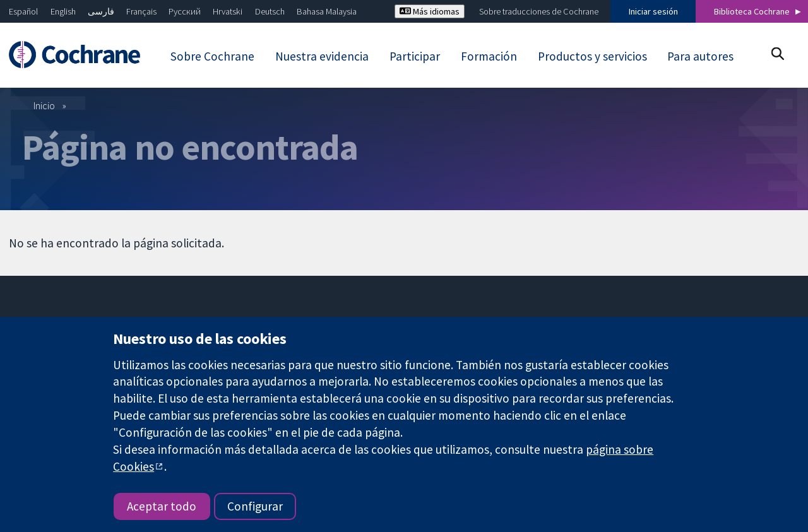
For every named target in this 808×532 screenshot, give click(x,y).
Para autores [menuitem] (700, 56)
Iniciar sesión (653, 11)
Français (141, 11)
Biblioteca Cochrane (752, 11)
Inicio (44, 105)
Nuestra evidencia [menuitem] (322, 56)
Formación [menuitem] (489, 56)
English (63, 11)
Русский (185, 11)
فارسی (101, 11)
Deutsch (270, 11)
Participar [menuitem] (415, 56)
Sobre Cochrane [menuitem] (212, 56)
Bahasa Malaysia (327, 11)
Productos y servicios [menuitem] (592, 56)
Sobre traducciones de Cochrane (539, 11)
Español (23, 11)
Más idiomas (430, 11)
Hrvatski (228, 11)
